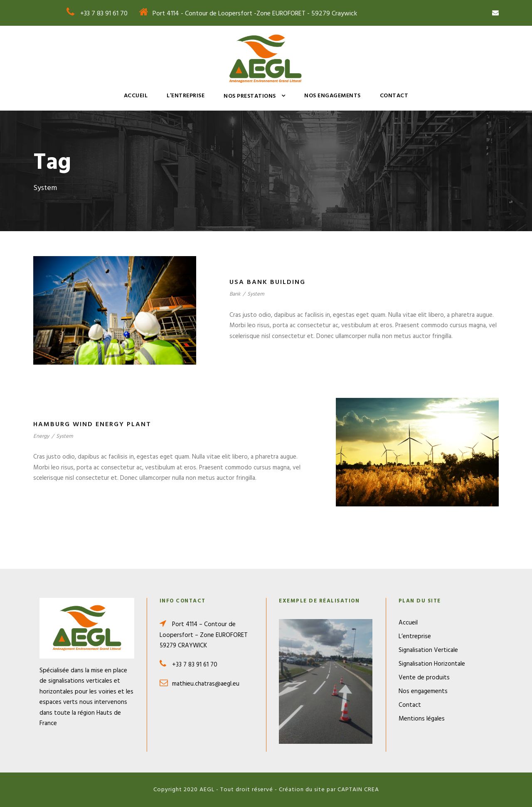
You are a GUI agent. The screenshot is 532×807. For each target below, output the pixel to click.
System (256, 294)
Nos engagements (332, 96)
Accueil (136, 96)
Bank (235, 294)
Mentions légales (422, 719)
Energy (41, 436)
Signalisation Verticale (428, 650)
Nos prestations (250, 96)
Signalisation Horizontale (432, 664)
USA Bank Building (267, 282)
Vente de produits (424, 678)
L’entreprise (186, 96)
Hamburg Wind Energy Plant (92, 424)
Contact (394, 96)
